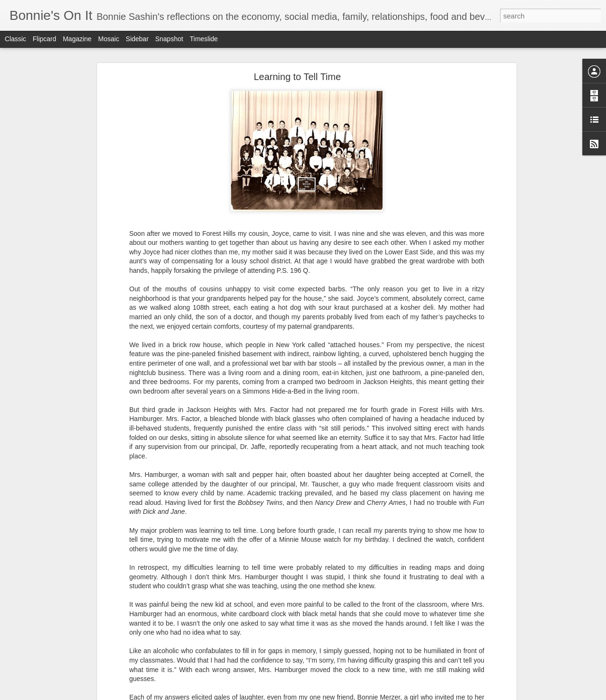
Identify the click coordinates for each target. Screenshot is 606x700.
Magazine (77, 39)
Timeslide (204, 39)
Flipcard (45, 39)
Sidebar (137, 39)
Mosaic (108, 39)
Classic (15, 39)
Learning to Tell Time (297, 77)
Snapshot (169, 39)
